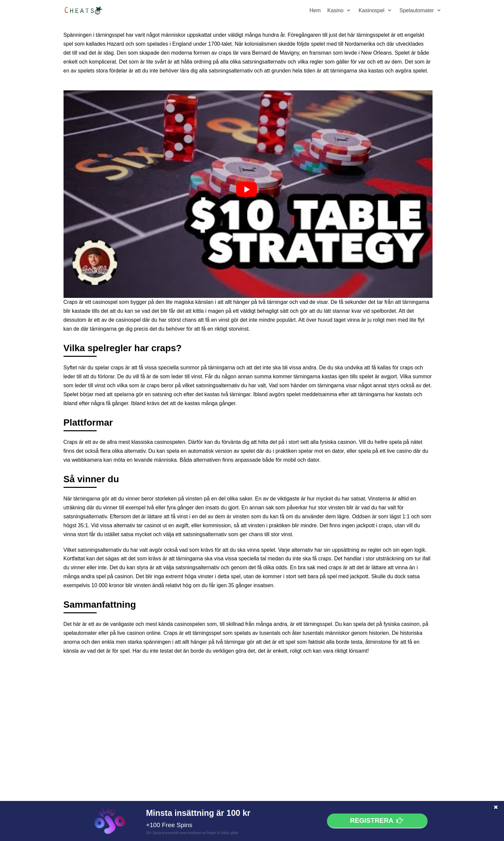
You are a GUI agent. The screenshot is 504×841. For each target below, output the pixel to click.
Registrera (377, 821)
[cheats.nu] (83, 10)
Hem (315, 10)
